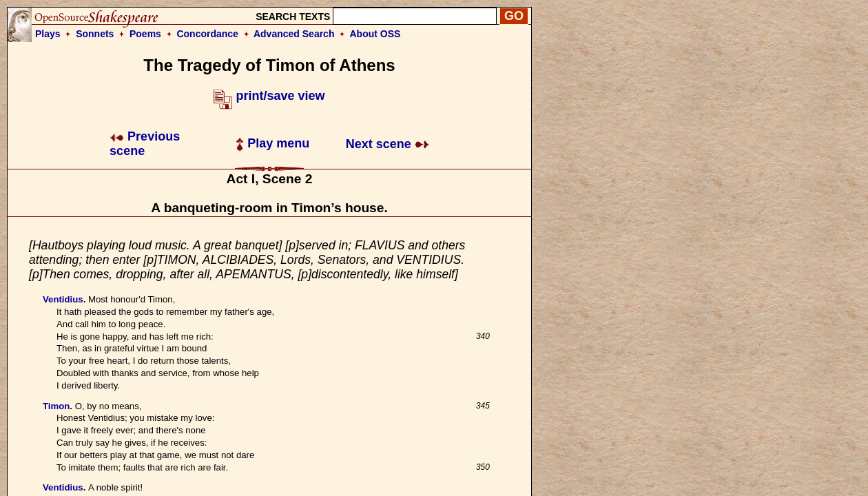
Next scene (387, 144)
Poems (145, 34)
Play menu (272, 143)
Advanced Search (294, 34)
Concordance (207, 34)
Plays (48, 34)
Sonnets (95, 34)
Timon (56, 406)
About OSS (375, 34)
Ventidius (63, 299)
